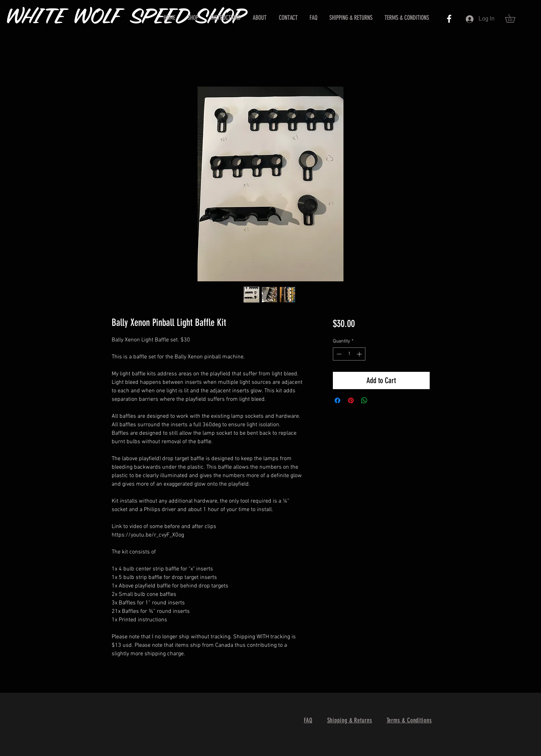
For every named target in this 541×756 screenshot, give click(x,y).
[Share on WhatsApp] (364, 400)
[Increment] (360, 354)
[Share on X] (378, 400)
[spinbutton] (349, 354)
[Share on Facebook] (337, 400)
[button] (514, 18)
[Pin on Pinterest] (351, 400)
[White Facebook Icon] (449, 19)
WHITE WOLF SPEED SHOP (127, 18)
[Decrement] (338, 354)
